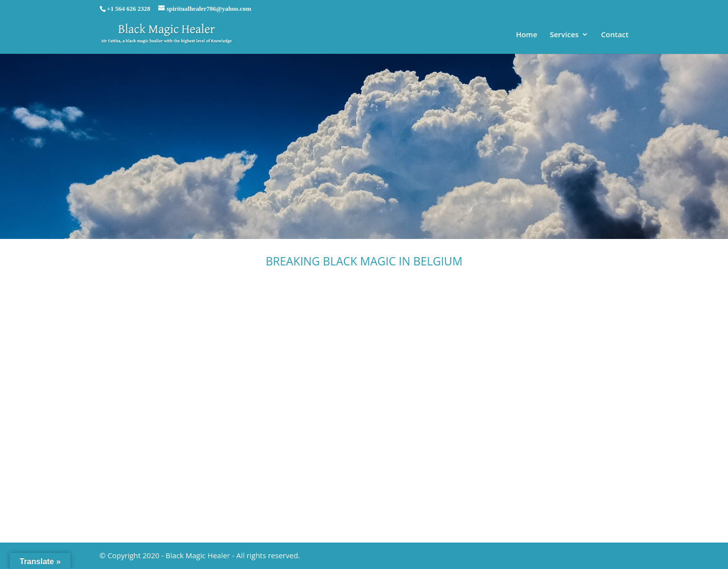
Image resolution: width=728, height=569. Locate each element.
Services (564, 35)
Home (526, 35)
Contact (615, 35)
